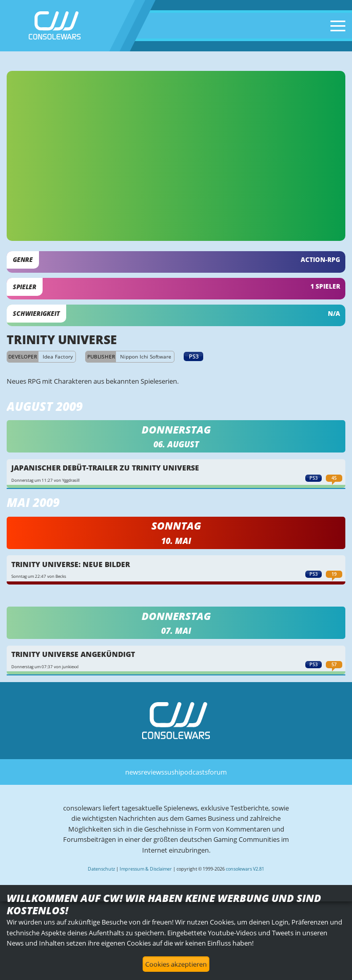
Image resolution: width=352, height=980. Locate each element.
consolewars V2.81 (245, 869)
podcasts (194, 772)
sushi (172, 772)
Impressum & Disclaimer (146, 869)
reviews (153, 772)
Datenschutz (101, 869)
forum (217, 772)
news (133, 772)
